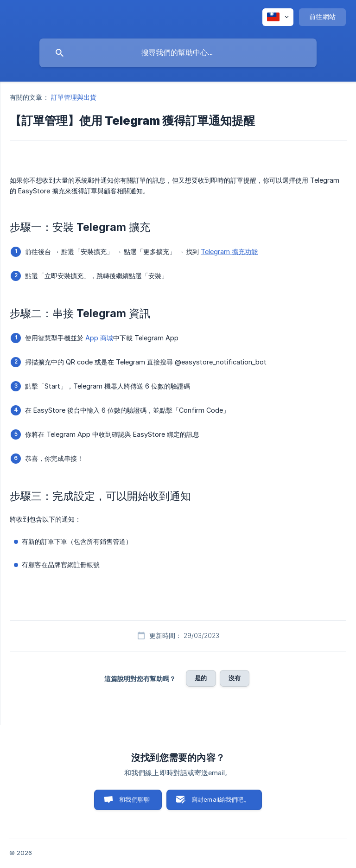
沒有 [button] (235, 678)
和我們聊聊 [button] (134, 799)
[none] (278, 17)
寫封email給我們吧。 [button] (221, 799)
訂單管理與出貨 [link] (74, 97)
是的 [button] (201, 678)
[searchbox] (178, 53)
